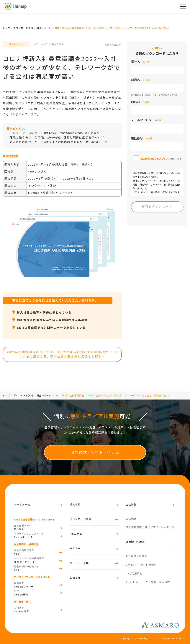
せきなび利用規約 (137, 556)
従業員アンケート (39, 560)
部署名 (140, 80)
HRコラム (76, 534)
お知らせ (75, 578)
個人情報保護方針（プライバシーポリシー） (150, 530)
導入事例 (75, 505)
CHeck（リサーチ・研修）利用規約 (148, 582)
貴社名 (140, 62)
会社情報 (131, 505)
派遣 (39, 609)
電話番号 (141, 139)
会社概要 (131, 519)
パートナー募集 (79, 563)
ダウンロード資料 (81, 519)
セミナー (75, 549)
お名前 (140, 102)
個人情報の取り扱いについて (155, 159)
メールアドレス (146, 120)
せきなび (39, 527)
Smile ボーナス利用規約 (141, 565)
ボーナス (39, 535)
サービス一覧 (22, 505)
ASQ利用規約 (134, 574)
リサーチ (39, 585)
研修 (39, 593)
